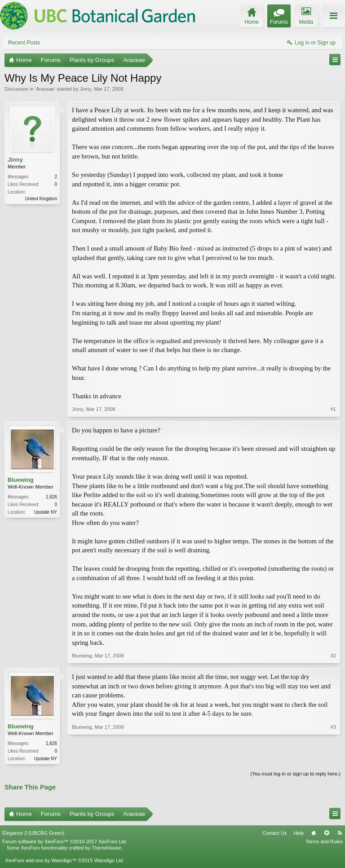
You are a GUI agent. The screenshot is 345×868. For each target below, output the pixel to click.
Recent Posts (24, 43)
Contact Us (274, 834)
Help (299, 834)
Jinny (85, 89)
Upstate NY (46, 512)
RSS (340, 834)
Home (314, 834)
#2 (333, 656)
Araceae (45, 89)
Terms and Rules (324, 842)
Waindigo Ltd (108, 861)
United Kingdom (41, 199)
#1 (333, 409)
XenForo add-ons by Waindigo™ (41, 861)
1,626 (51, 497)
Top (327, 834)
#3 (333, 758)
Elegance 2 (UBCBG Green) (33, 834)
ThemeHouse (106, 849)
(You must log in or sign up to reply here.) (295, 775)
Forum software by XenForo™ (65, 842)
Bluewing (21, 480)
